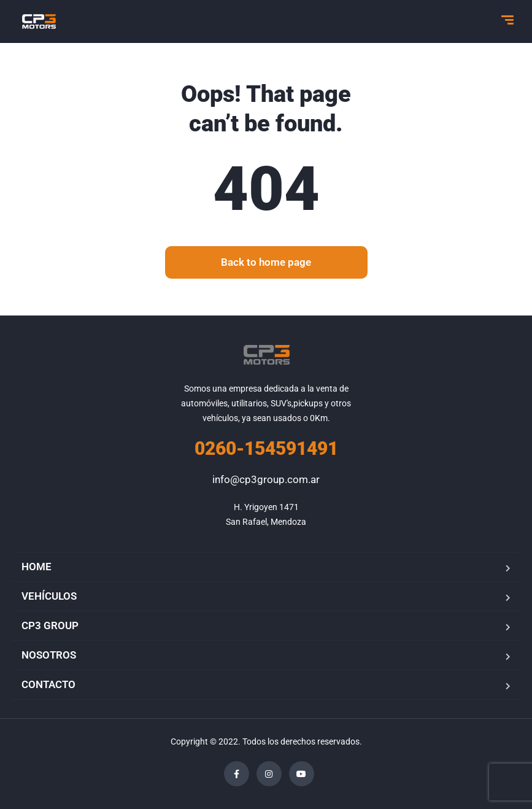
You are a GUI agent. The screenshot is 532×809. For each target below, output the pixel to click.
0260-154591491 (266, 448)
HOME (37, 567)
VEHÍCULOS (49, 596)
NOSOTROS (49, 655)
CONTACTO (48, 684)
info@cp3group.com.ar (266, 479)
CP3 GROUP (50, 625)
